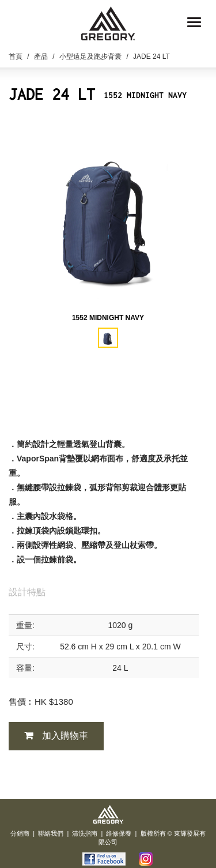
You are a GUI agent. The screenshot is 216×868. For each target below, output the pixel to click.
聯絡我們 (51, 833)
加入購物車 (65, 736)
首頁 (16, 57)
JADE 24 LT (151, 57)
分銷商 (20, 833)
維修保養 (119, 833)
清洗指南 (85, 833)
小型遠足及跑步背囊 (90, 57)
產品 (41, 57)
